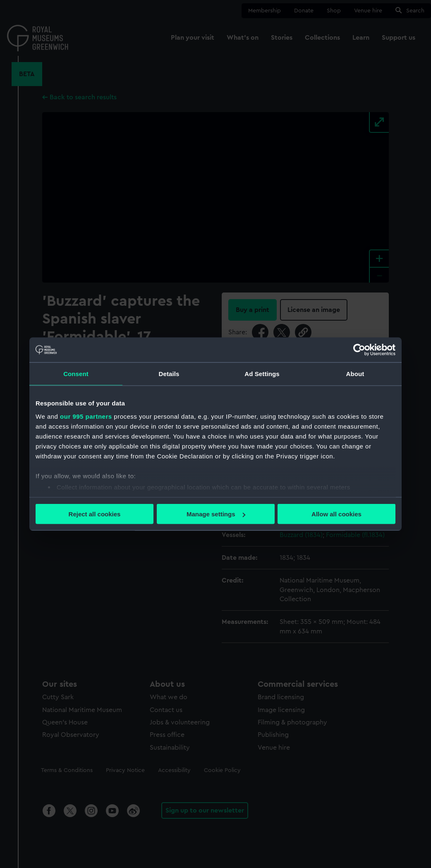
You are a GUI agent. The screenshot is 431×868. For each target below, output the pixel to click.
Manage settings (216, 514)
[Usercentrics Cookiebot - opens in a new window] (359, 350)
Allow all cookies (336, 514)
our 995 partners (86, 416)
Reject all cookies (95, 514)
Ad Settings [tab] (262, 374)
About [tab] (355, 374)
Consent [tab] (76, 374)
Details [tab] (169, 374)
